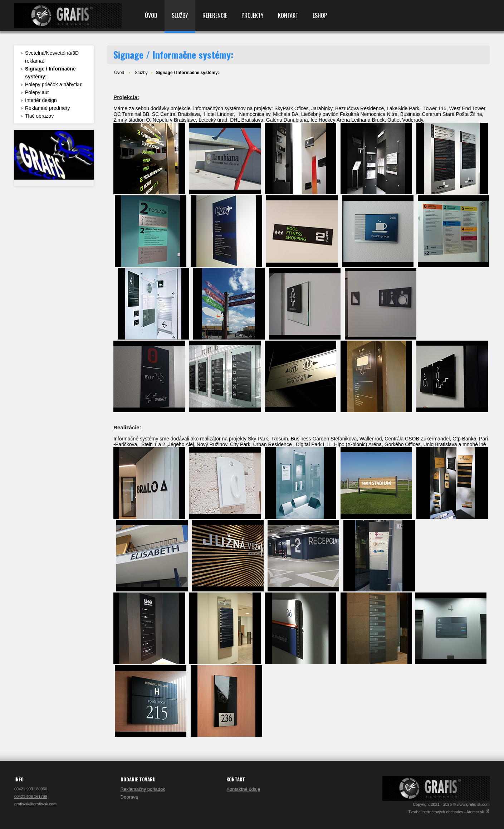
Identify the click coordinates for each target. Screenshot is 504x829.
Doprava (129, 797)
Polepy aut (37, 92)
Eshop (320, 15)
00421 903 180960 (31, 789)
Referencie (215, 15)
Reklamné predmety (47, 108)
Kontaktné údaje (243, 789)
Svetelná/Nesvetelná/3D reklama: (52, 57)
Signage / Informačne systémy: (50, 73)
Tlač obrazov (39, 116)
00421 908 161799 (31, 796)
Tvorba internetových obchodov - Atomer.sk (449, 812)
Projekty (253, 15)
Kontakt (288, 15)
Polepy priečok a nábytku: (54, 84)
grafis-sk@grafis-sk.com (35, 804)
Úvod (151, 15)
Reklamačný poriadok (143, 789)
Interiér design (41, 100)
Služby (180, 15)
